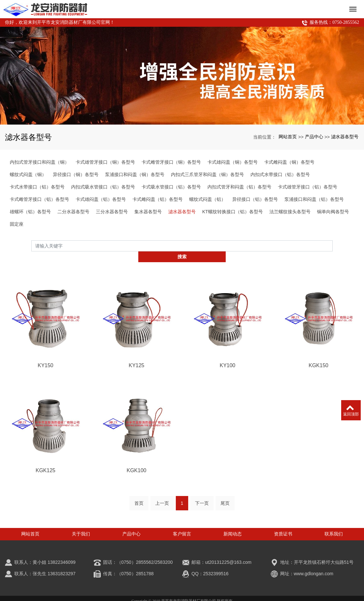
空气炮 (247, 596)
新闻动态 (233, 523)
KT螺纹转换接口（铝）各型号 (233, 212)
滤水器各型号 (345, 137)
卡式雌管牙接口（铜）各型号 (171, 162)
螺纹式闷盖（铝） (207, 199)
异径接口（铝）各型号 (255, 199)
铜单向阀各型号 (333, 212)
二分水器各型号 (73, 212)
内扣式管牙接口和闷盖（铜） (39, 162)
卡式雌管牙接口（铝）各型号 (39, 199)
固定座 (17, 224)
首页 (139, 492)
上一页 (162, 492)
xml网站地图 (225, 596)
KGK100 (136, 460)
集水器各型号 (148, 212)
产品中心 (314, 137)
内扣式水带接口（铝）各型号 (280, 174)
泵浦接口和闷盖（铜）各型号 (135, 174)
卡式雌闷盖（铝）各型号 (158, 199)
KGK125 (45, 460)
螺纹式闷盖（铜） (28, 174)
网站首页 (288, 137)
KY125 (136, 355)
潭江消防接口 (143, 596)
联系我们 (334, 523)
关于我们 (81, 523)
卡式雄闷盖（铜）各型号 (233, 162)
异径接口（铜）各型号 (76, 174)
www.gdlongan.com (314, 563)
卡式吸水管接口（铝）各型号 (171, 187)
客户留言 (182, 523)
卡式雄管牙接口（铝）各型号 (308, 187)
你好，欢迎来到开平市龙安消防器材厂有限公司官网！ (60, 22)
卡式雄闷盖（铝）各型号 (101, 199)
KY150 (45, 355)
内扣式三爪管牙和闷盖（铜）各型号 (207, 174)
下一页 (202, 492)
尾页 (225, 492)
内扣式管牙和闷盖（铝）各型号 (239, 187)
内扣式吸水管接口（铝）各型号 (103, 187)
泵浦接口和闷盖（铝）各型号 (314, 199)
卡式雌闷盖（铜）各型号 (289, 162)
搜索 (333, 246)
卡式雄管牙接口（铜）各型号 (105, 162)
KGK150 (318, 355)
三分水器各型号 (112, 212)
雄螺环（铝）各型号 (30, 212)
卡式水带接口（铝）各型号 (37, 187)
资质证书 (283, 523)
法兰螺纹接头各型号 (290, 212)
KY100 (227, 355)
